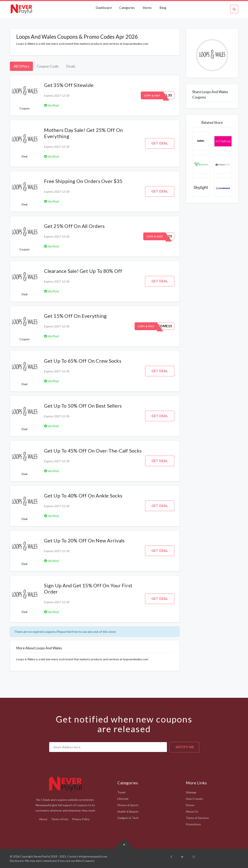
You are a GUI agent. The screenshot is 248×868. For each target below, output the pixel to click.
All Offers (21, 66)
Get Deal (160, 143)
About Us (192, 811)
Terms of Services (197, 818)
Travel (121, 792)
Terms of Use (60, 819)
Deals (71, 66)
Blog (163, 8)
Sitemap (191, 792)
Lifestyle (123, 799)
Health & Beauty (128, 811)
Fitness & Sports (128, 805)
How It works (194, 799)
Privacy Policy (81, 819)
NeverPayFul (42, 856)
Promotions (193, 824)
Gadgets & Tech (128, 818)
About (43, 819)
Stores (147, 8)
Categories (127, 8)
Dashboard (104, 8)
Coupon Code (48, 66)
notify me (185, 747)
